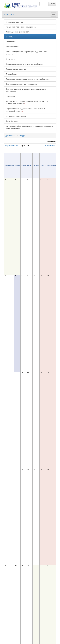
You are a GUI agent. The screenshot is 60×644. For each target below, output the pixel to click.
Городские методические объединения (21, 27)
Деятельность (11, 136)
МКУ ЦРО (9, 14)
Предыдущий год (50, 146)
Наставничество (12, 47)
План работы (11, 74)
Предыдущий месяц (11, 146)
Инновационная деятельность (18, 32)
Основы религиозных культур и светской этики (24, 64)
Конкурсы (9, 37)
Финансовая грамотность (16, 116)
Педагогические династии (16, 69)
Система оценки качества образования (21, 84)
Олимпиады (10, 59)
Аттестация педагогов (14, 22)
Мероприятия (11, 42)
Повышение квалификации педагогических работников (28, 79)
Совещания (10, 96)
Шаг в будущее (12, 121)
